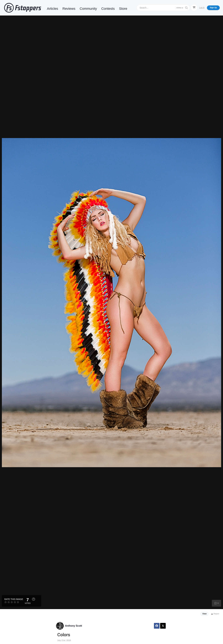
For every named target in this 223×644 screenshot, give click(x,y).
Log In (202, 8)
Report (215, 614)
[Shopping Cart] (194, 8)
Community (88, 9)
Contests (108, 9)
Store (123, 9)
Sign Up (213, 8)
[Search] (156, 8)
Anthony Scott (73, 626)
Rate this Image (14, 599)
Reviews (69, 9)
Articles (52, 9)
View (204, 614)
